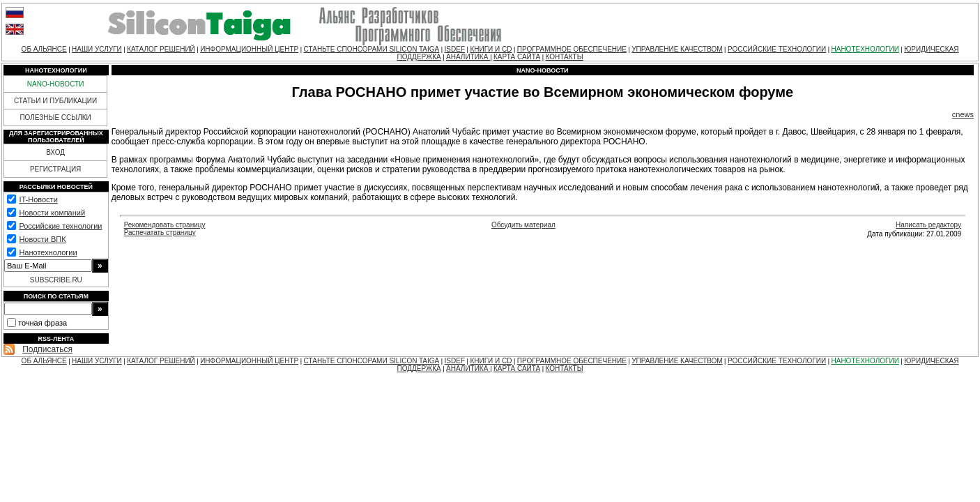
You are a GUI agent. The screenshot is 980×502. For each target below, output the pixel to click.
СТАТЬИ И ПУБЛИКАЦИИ (55, 101)
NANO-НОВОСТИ (56, 84)
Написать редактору (928, 225)
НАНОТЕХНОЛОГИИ (865, 49)
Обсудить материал (523, 225)
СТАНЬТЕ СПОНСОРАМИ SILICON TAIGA (372, 49)
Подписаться (47, 349)
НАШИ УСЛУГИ (97, 49)
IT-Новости (38, 199)
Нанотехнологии (48, 252)
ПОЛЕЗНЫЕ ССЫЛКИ (55, 117)
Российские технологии (60, 226)
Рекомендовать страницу (165, 225)
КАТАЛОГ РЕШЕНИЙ (161, 49)
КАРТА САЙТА (517, 57)
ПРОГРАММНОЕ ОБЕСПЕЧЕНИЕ (572, 49)
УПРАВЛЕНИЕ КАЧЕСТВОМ (677, 49)
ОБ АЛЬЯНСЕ (44, 49)
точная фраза (43, 323)
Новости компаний (52, 213)
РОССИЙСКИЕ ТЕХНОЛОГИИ (777, 49)
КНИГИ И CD (491, 49)
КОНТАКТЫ (565, 57)
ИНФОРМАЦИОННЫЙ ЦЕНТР (249, 49)
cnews (963, 114)
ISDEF (455, 49)
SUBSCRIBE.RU (56, 280)
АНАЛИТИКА (468, 57)
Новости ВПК (42, 239)
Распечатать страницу (160, 233)
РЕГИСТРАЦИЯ (55, 169)
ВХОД (55, 152)
